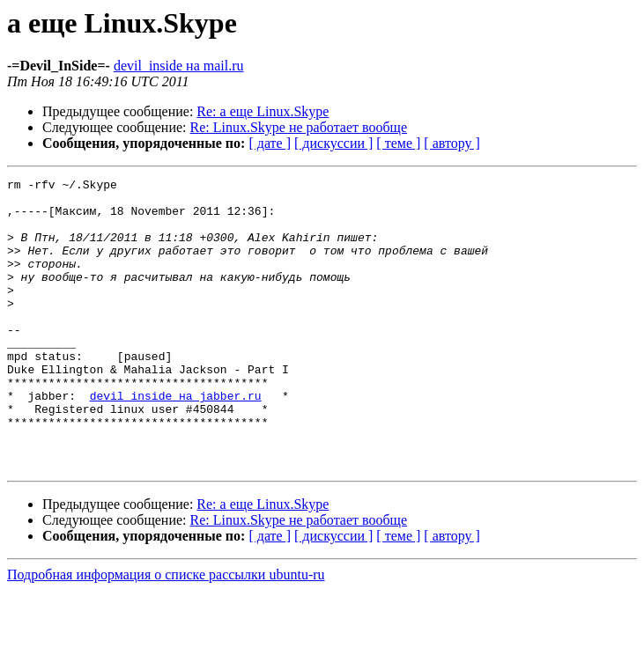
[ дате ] (270, 143)
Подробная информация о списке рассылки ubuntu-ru (166, 633)
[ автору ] (452, 143)
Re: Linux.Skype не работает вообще (299, 127)
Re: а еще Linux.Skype (263, 111)
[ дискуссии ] (333, 143)
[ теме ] (398, 143)
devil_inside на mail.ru (179, 66)
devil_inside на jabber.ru (176, 440)
